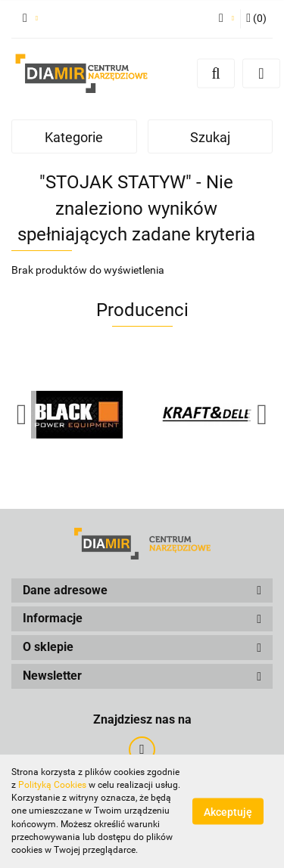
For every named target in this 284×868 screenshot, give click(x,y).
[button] (256, 19)
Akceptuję (228, 812)
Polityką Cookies (52, 785)
